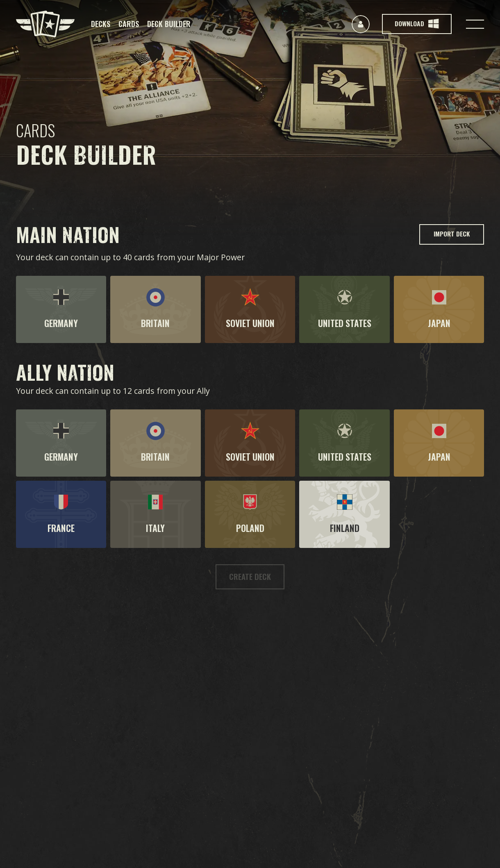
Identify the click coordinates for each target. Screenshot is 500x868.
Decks (101, 24)
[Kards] (45, 24)
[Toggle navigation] (475, 24)
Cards (129, 24)
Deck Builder (169, 24)
